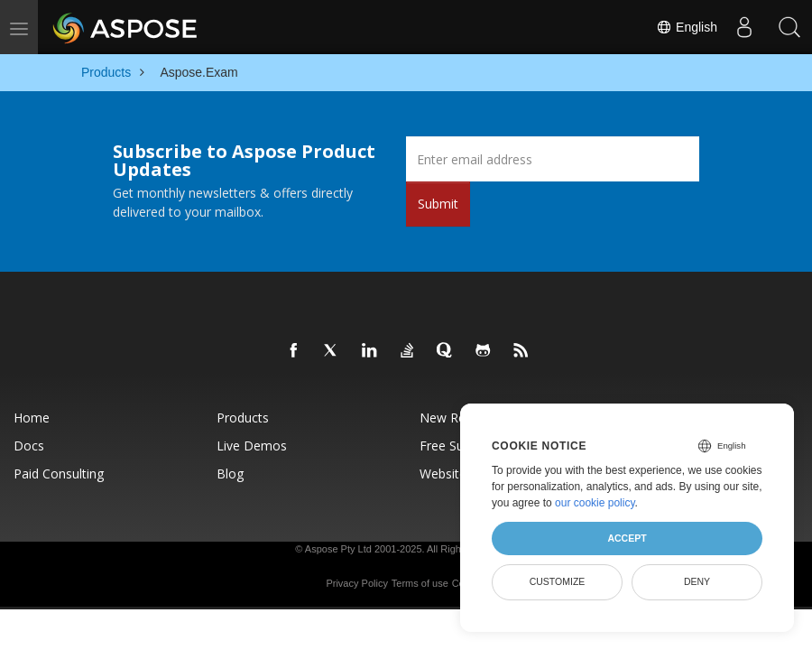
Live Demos (252, 446)
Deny (697, 581)
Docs (29, 446)
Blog (230, 474)
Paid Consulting (59, 474)
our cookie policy (595, 503)
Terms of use (420, 583)
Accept (627, 538)
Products (243, 418)
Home (32, 418)
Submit (438, 204)
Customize (558, 581)
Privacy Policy (356, 583)
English (687, 27)
